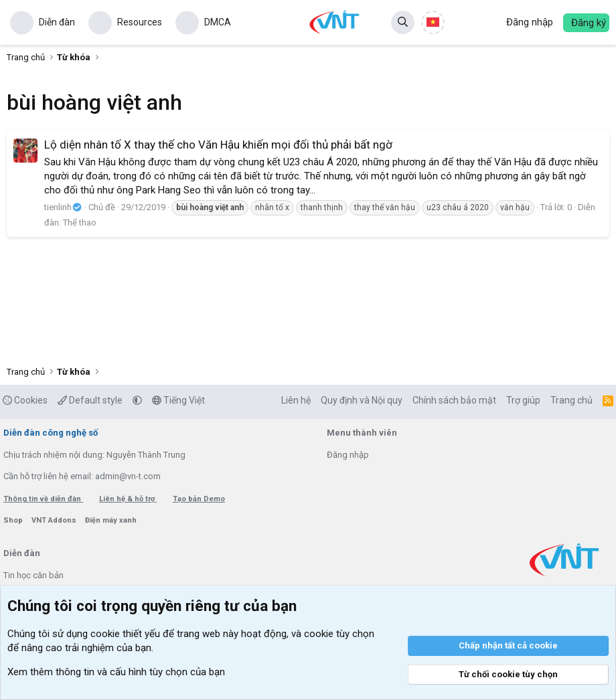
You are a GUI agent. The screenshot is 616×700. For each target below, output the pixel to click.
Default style (90, 400)
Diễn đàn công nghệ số (51, 433)
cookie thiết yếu (125, 634)
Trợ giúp (523, 400)
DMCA (218, 22)
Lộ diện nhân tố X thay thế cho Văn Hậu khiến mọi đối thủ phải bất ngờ (218, 145)
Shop (14, 520)
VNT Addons (55, 520)
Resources (140, 22)
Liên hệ (296, 400)
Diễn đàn (57, 22)
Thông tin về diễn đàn (43, 499)
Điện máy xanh (111, 520)
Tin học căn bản (33, 575)
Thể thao (80, 223)
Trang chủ (571, 400)
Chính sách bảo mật (454, 400)
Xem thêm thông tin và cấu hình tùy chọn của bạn (116, 672)
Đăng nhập (348, 455)
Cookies (25, 400)
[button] (137, 400)
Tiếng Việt (178, 400)
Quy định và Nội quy (362, 400)
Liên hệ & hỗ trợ (128, 499)
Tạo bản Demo (199, 499)
